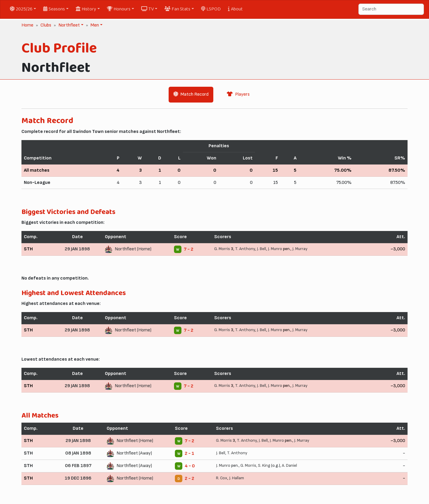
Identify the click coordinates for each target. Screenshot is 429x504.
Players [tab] (238, 94)
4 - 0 (190, 466)
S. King (264, 465)
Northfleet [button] (69, 25)
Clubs (46, 25)
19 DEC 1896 (78, 478)
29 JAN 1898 (77, 249)
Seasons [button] (54, 9)
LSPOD (211, 9)
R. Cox (222, 478)
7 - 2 (189, 249)
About (235, 9)
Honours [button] (119, 9)
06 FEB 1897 (78, 466)
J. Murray (300, 249)
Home (27, 25)
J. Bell (261, 249)
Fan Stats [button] (177, 9)
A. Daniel (289, 465)
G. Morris (222, 249)
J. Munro (275, 249)
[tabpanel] (214, 303)
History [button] (86, 9)
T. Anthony (245, 249)
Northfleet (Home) (133, 249)
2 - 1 (189, 453)
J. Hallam (237, 478)
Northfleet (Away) (134, 453)
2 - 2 (189, 479)
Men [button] (94, 25)
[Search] (391, 9)
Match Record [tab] (191, 94)
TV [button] (147, 9)
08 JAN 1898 (78, 453)
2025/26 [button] (21, 9)
